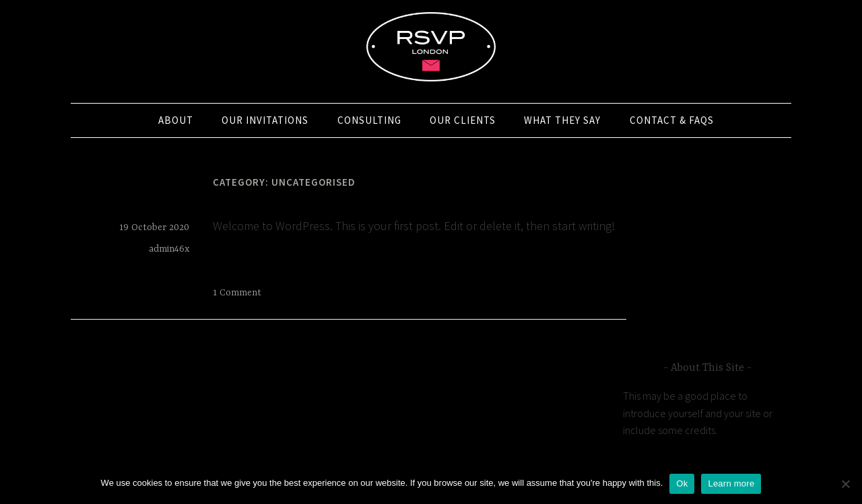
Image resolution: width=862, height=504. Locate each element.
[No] (845, 484)
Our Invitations (265, 120)
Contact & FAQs (672, 120)
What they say (562, 120)
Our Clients (463, 120)
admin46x (169, 249)
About (176, 120)
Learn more (731, 483)
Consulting (369, 120)
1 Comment (237, 293)
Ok (682, 483)
